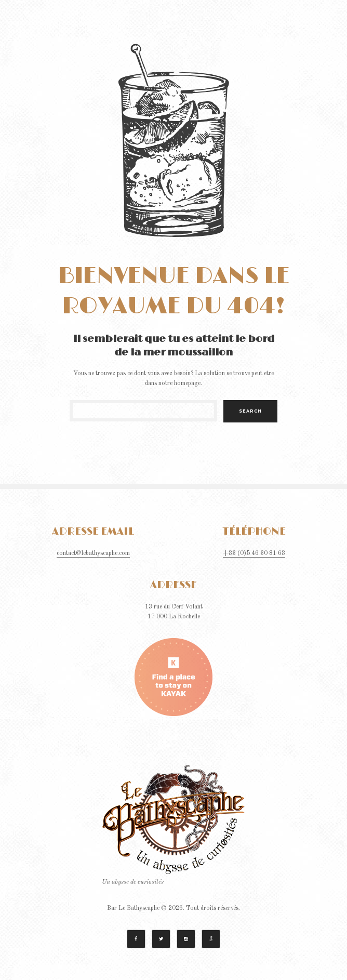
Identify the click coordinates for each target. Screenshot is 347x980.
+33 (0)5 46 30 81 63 (254, 553)
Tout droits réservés (212, 908)
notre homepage (179, 383)
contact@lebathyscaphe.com (93, 553)
